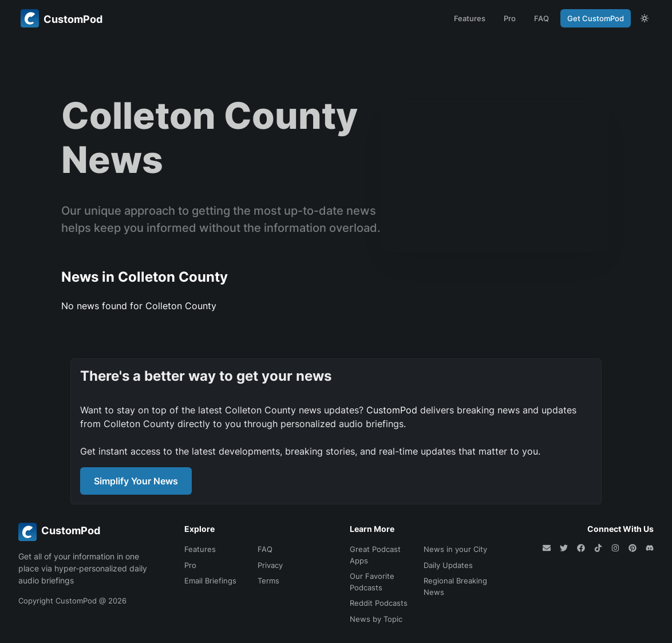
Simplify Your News (136, 481)
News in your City (455, 549)
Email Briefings (210, 581)
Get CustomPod (596, 18)
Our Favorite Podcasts (372, 582)
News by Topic (376, 619)
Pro (510, 18)
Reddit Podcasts (379, 603)
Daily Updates (448, 565)
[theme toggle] (645, 18)
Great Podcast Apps (375, 555)
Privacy (270, 565)
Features (470, 18)
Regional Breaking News (455, 586)
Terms (268, 581)
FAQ (541, 18)
